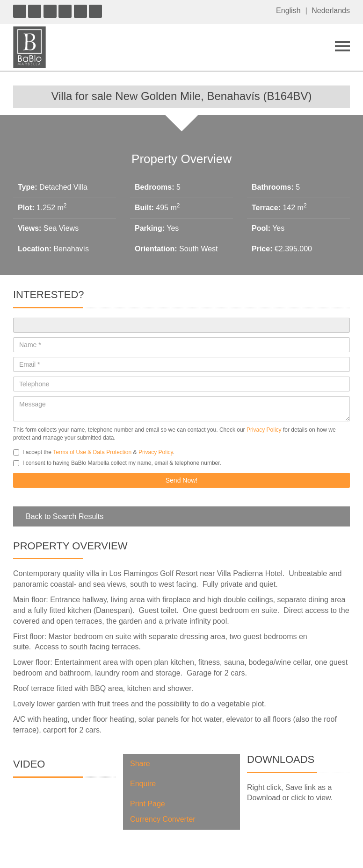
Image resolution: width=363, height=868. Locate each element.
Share (140, 764)
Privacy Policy (264, 430)
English (288, 11)
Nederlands (331, 11)
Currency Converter (163, 819)
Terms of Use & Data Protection (92, 452)
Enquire (143, 784)
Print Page (148, 804)
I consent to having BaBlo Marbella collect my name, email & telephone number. (117, 463)
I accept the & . (94, 452)
